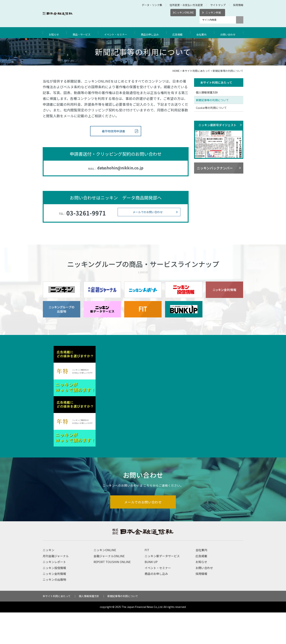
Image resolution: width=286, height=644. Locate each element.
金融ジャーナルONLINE (109, 587)
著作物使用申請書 (113, 131)
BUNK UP (151, 593)
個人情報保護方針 (207, 93)
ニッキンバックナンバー (215, 168)
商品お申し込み (152, 33)
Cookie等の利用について (211, 108)
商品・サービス (82, 33)
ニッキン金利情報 (54, 605)
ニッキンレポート (54, 593)
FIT (147, 581)
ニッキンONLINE (184, 12)
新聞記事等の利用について (212, 100)
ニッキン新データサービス (162, 587)
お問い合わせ (229, 33)
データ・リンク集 (152, 5)
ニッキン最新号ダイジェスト (217, 125)
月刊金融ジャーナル (56, 587)
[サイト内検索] (218, 20)
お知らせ (54, 33)
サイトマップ (218, 5)
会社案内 (203, 33)
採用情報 (238, 5)
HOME (176, 71)
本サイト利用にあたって (196, 71)
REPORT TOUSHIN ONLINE (112, 593)
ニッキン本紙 (213, 12)
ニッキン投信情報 (54, 599)
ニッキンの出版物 (54, 611)
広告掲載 (179, 33)
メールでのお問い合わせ (148, 212)
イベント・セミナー (117, 33)
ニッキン (49, 581)
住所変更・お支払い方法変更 (186, 5)
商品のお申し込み (156, 605)
